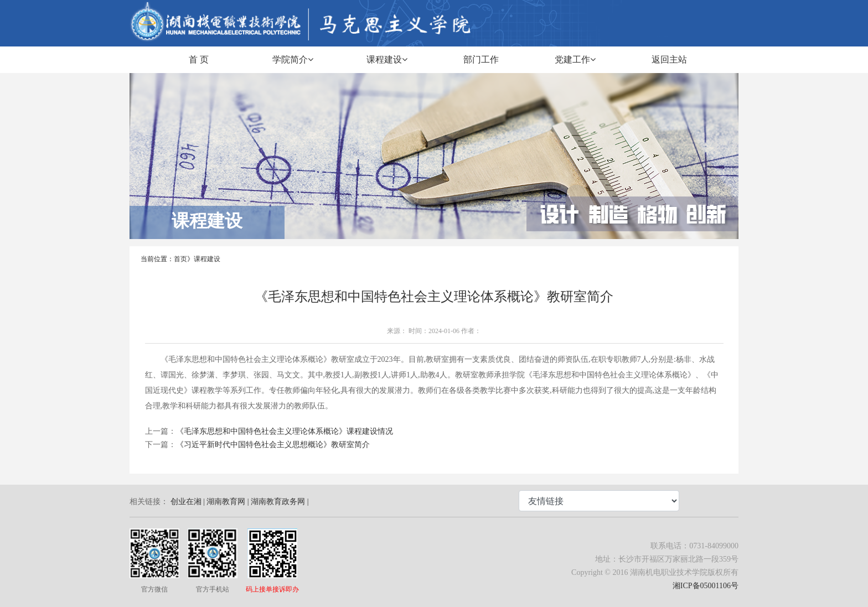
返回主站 (669, 59)
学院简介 (293, 59)
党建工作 (575, 59)
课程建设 (387, 59)
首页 (180, 259)
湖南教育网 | (228, 502)
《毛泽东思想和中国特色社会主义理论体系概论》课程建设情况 (285, 431)
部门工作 (481, 59)
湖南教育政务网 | (280, 502)
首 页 (199, 59)
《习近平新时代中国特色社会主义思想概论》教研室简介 (273, 445)
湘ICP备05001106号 (706, 586)
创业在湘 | (188, 502)
